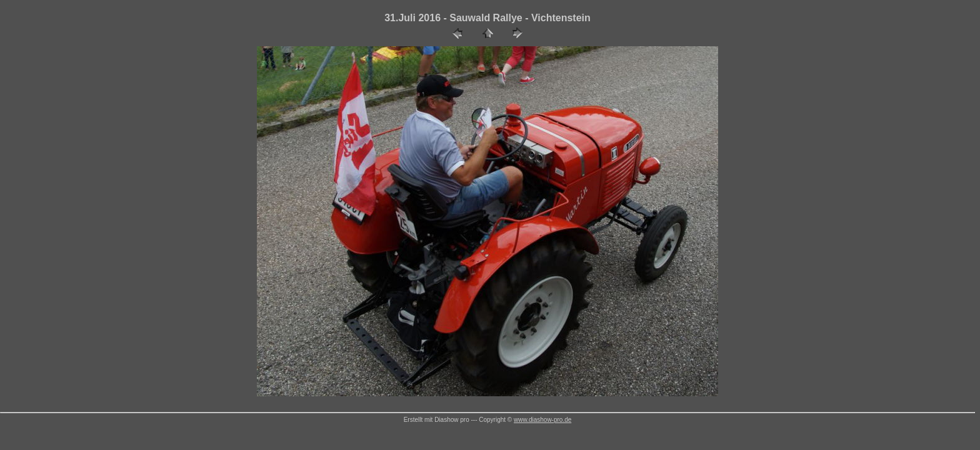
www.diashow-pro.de (542, 420)
